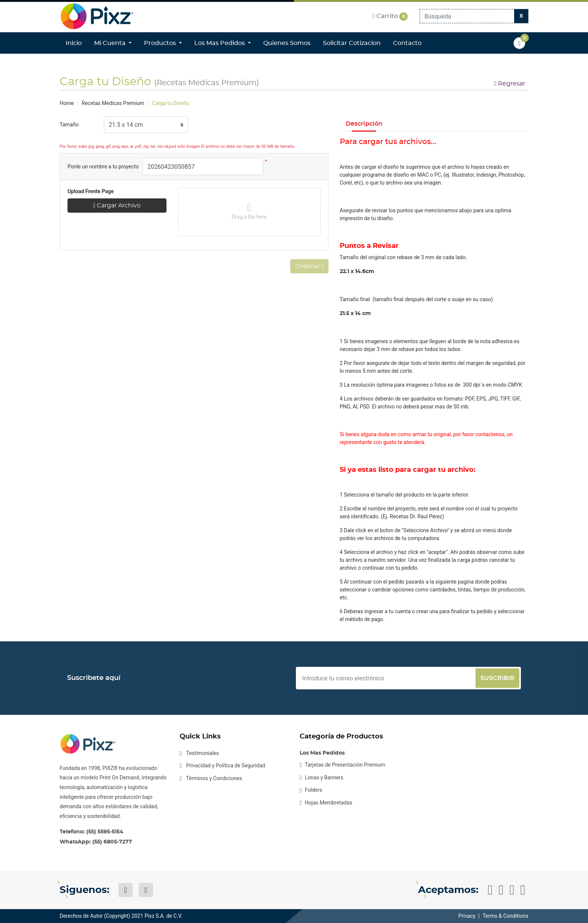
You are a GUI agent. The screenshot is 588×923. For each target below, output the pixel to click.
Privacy (467, 916)
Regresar (510, 84)
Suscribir (497, 678)
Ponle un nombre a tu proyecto (103, 167)
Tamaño (69, 125)
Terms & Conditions (505, 916)
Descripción (364, 124)
